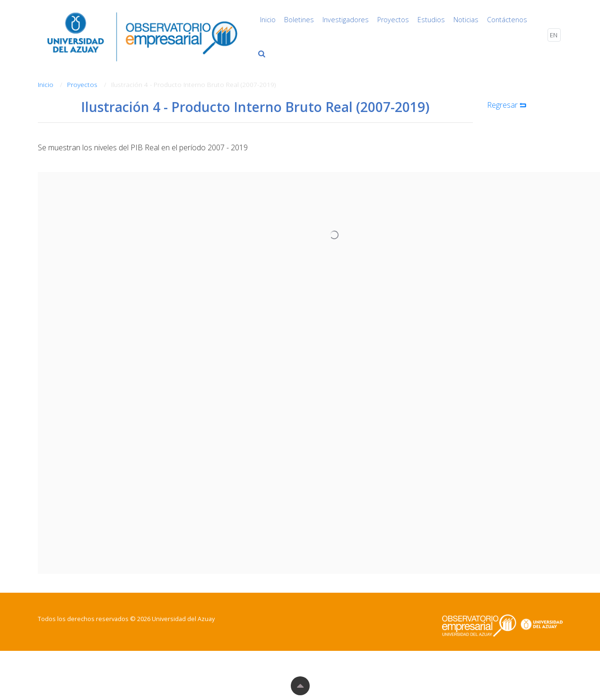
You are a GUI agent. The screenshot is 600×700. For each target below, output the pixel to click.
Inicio (268, 20)
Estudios (431, 20)
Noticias (466, 20)
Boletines (299, 20)
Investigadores (346, 20)
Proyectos (393, 20)
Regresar (508, 105)
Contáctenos (507, 20)
